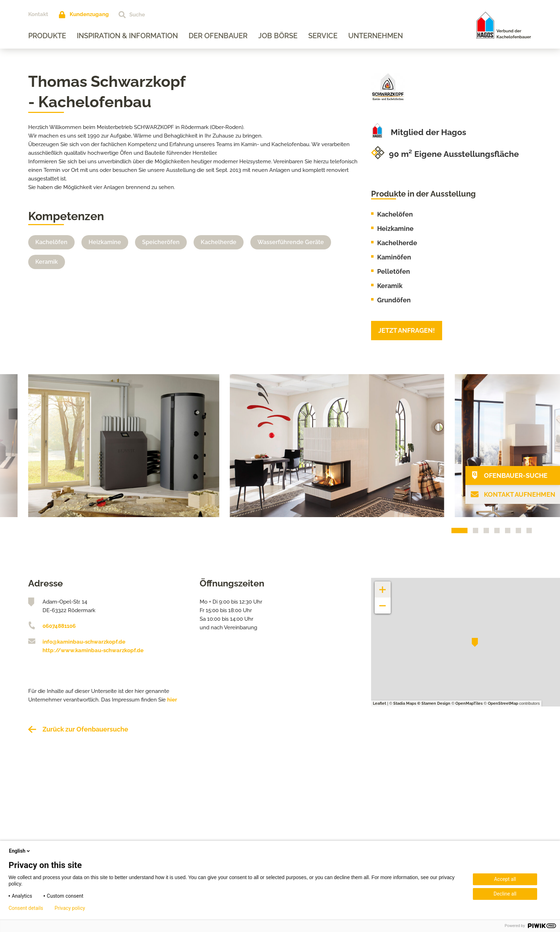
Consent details (26, 908)
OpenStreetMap (503, 703)
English (20, 851)
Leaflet (379, 703)
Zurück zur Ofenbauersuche (85, 729)
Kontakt (38, 14)
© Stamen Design (434, 703)
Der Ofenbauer (218, 36)
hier (172, 700)
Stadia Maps (405, 703)
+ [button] (383, 586)
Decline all (505, 894)
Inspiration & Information (127, 36)
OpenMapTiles (469, 703)
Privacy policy (70, 908)
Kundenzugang (89, 14)
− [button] (383, 602)
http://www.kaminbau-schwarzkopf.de (93, 650)
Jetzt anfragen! (407, 330)
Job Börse (278, 36)
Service (323, 36)
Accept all (505, 879)
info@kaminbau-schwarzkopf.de (84, 642)
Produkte (47, 36)
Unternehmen (376, 36)
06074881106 (59, 626)
